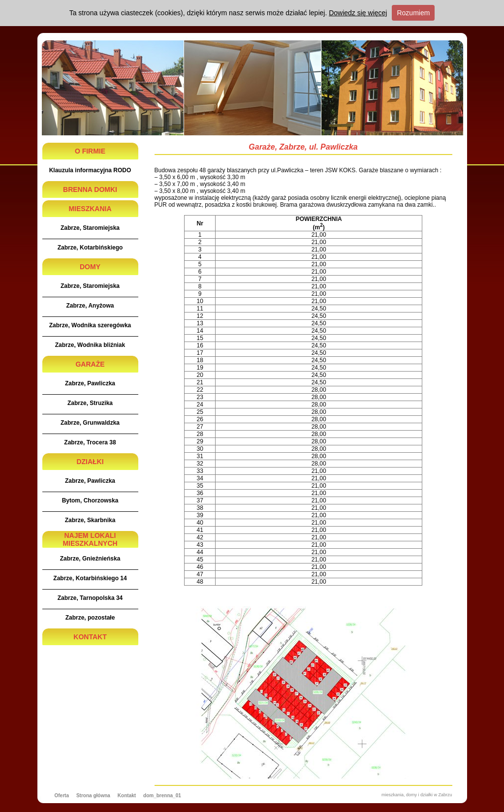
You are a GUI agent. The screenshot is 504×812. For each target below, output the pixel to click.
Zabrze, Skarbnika (90, 520)
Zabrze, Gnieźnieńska (90, 559)
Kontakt (127, 796)
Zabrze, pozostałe (90, 618)
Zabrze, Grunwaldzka (90, 423)
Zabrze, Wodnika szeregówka (90, 325)
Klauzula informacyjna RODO (90, 170)
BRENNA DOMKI (90, 189)
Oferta (62, 796)
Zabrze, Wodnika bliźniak (90, 345)
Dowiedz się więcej (358, 13)
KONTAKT (90, 637)
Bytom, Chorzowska (90, 500)
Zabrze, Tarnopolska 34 (90, 598)
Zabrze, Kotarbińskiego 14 (90, 578)
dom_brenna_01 (162, 796)
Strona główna (93, 796)
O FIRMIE (90, 151)
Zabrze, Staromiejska (90, 228)
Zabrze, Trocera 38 (90, 442)
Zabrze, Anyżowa (90, 306)
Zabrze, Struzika (90, 403)
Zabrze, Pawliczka (90, 383)
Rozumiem (413, 13)
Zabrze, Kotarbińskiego (90, 248)
